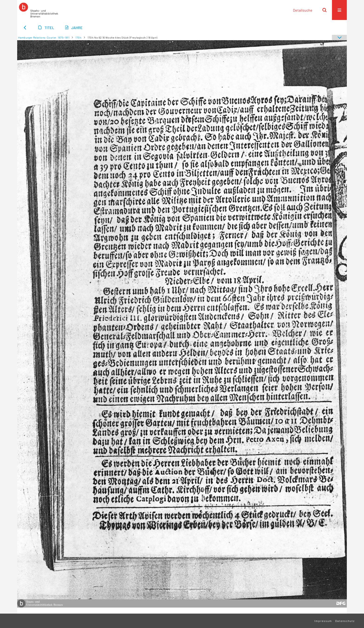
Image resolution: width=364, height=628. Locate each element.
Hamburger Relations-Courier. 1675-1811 (44, 37)
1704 (78, 37)
